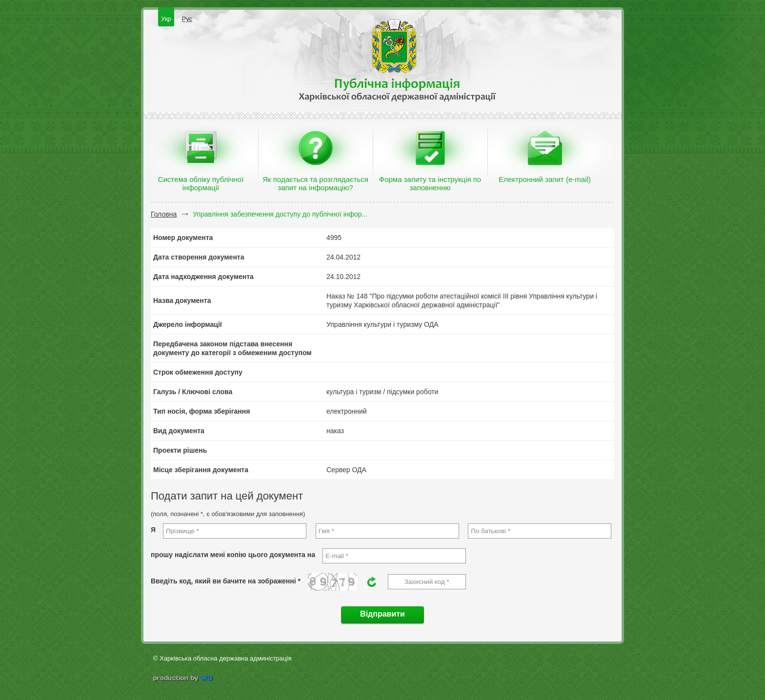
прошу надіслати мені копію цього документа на (233, 555)
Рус (187, 19)
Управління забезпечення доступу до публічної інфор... (280, 214)
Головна (164, 214)
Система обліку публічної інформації (201, 183)
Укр (166, 19)
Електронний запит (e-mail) (544, 179)
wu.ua (184, 679)
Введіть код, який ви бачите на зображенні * (226, 581)
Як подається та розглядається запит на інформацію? (315, 183)
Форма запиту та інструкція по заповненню (430, 183)
